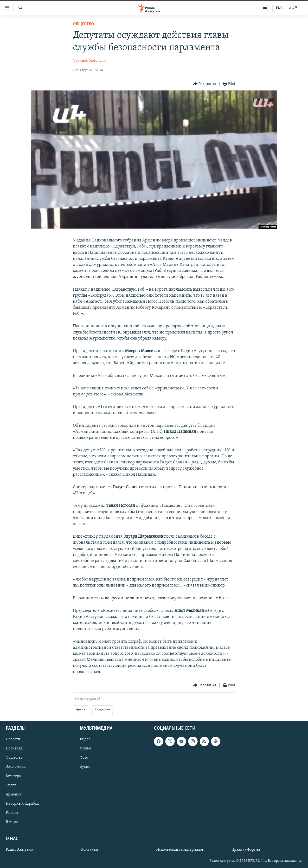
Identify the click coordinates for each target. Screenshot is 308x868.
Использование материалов (180, 850)
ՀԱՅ (293, 8)
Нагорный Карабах (22, 804)
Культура (13, 776)
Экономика (16, 767)
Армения (14, 794)
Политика (14, 748)
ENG (279, 8)
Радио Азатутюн (20, 850)
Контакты (90, 850)
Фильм (86, 748)
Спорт (11, 785)
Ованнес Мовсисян (89, 61)
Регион (12, 813)
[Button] (205, 84)
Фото (84, 758)
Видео (85, 739)
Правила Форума (246, 850)
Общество (83, 24)
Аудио (85, 767)
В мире (12, 822)
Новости (13, 739)
